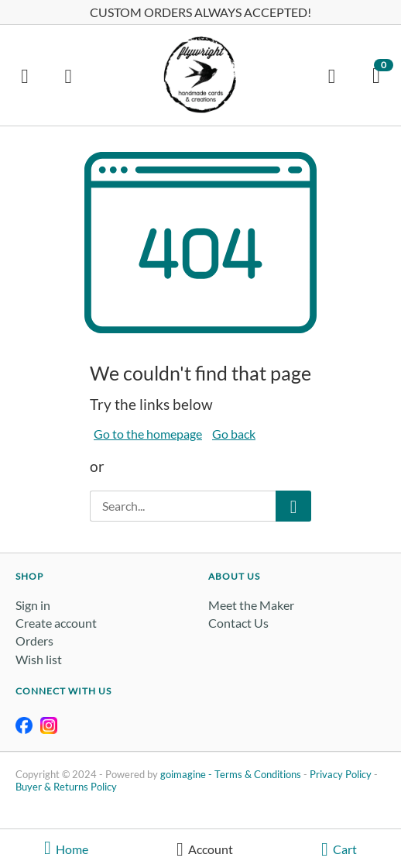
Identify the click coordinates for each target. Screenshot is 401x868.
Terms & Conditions (258, 774)
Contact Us (238, 623)
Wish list (39, 659)
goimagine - (187, 774)
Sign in (33, 605)
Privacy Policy (341, 774)
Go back (234, 434)
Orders (34, 641)
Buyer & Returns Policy (66, 787)
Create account (56, 623)
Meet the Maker (251, 605)
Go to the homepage (148, 434)
